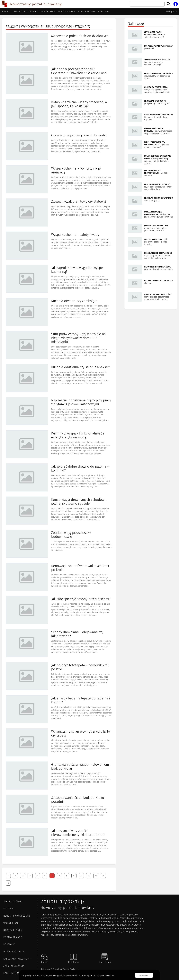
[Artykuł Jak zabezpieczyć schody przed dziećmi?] (59, 610)
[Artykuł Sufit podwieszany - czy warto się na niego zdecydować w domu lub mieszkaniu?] (59, 345)
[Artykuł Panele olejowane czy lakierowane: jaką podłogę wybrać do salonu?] (151, 145)
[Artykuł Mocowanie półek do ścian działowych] (59, 47)
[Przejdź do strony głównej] (4, 4)
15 (8, 883)
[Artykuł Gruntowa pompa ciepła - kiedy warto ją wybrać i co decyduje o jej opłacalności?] (151, 90)
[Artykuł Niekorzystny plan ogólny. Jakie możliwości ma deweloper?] (151, 270)
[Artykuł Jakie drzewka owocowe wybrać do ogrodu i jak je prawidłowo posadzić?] (151, 228)
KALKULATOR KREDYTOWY (17, 959)
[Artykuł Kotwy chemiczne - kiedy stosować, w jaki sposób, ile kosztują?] (59, 113)
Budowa (6, 12)
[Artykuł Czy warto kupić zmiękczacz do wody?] (59, 147)
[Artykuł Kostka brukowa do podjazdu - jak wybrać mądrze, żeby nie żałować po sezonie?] (151, 131)
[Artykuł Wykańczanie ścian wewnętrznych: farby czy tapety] (59, 743)
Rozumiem (144, 975)
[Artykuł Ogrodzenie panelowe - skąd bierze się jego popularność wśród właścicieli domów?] (151, 297)
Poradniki (104, 12)
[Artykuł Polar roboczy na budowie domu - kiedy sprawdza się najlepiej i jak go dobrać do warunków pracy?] (151, 159)
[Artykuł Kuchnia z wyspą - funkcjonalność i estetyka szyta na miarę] (59, 445)
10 (74, 876)
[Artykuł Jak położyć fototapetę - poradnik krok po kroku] (59, 676)
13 (96, 876)
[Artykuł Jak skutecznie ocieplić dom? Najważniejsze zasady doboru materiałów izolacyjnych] (151, 256)
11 (81, 876)
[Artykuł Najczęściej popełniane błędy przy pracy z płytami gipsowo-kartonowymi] (59, 411)
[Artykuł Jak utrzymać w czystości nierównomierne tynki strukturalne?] (59, 842)
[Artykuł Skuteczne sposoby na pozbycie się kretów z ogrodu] (151, 104)
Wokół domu (48, 12)
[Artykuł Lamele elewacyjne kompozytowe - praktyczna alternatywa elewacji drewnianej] (151, 215)
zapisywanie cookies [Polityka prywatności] (105, 975)
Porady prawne (87, 12)
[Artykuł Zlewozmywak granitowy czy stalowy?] (59, 213)
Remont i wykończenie (26, 12)
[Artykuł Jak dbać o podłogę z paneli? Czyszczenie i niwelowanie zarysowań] (59, 80)
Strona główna (13, 901)
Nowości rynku (67, 12)
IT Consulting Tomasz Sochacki (64, 969)
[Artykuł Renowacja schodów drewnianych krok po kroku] (59, 577)
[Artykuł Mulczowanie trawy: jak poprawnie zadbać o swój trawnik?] (151, 242)
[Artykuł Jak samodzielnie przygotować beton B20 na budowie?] (151, 173)
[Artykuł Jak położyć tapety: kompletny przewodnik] (151, 49)
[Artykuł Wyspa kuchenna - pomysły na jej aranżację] (59, 180)
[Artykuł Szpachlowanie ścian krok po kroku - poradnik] (59, 809)
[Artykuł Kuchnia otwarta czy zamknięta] (59, 312)
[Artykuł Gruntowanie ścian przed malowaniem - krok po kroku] (59, 776)
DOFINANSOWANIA (14, 952)
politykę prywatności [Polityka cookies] (68, 975)
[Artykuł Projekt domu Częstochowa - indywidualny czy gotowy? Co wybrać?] (151, 76)
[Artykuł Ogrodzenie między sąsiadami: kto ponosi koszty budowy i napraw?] (151, 118)
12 (89, 876)
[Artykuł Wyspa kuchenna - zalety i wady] (59, 246)
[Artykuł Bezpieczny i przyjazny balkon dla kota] (151, 283)
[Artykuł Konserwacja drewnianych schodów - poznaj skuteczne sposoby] (59, 511)
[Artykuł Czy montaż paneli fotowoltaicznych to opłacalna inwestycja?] (151, 35)
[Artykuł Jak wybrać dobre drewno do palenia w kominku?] (59, 478)
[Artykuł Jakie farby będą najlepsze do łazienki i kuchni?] (59, 710)
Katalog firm (171, 12)
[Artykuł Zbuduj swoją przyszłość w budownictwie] (59, 544)
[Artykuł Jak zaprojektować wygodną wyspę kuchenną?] (59, 279)
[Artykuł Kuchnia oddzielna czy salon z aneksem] (59, 378)
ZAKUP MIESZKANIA (14, 966)
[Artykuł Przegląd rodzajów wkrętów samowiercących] (151, 201)
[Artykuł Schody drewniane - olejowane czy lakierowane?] (59, 643)
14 (103, 876)
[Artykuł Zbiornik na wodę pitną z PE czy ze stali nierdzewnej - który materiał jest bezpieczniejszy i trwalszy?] (151, 187)
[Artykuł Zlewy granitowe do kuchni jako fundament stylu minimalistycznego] (151, 63)
